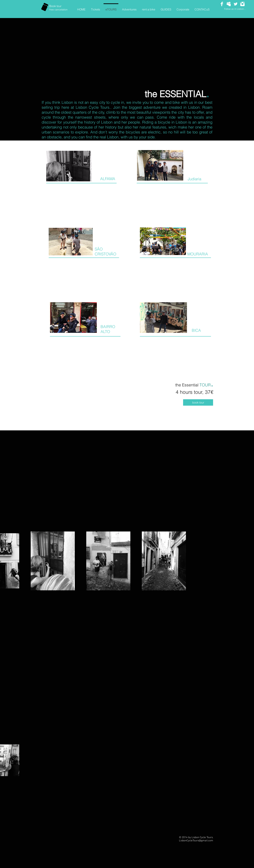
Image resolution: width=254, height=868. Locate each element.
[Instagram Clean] (242, 4)
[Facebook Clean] (222, 4)
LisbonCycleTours (189, 841)
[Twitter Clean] (236, 4)
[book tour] (198, 402)
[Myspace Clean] (229, 4)
